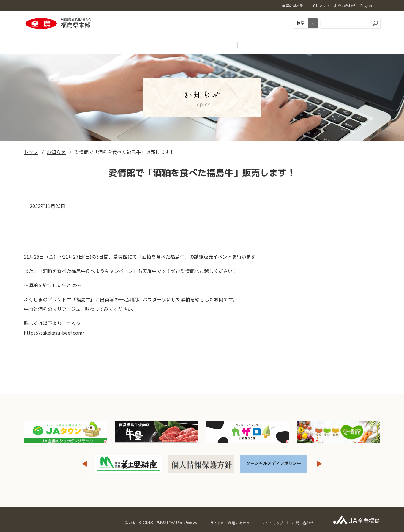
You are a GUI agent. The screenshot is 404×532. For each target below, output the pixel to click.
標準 (301, 23)
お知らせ (56, 152)
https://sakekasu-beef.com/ (54, 333)
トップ (31, 152)
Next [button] (320, 464)
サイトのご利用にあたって (232, 523)
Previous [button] (84, 464)
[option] (129, 464)
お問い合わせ (303, 523)
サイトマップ (272, 523)
